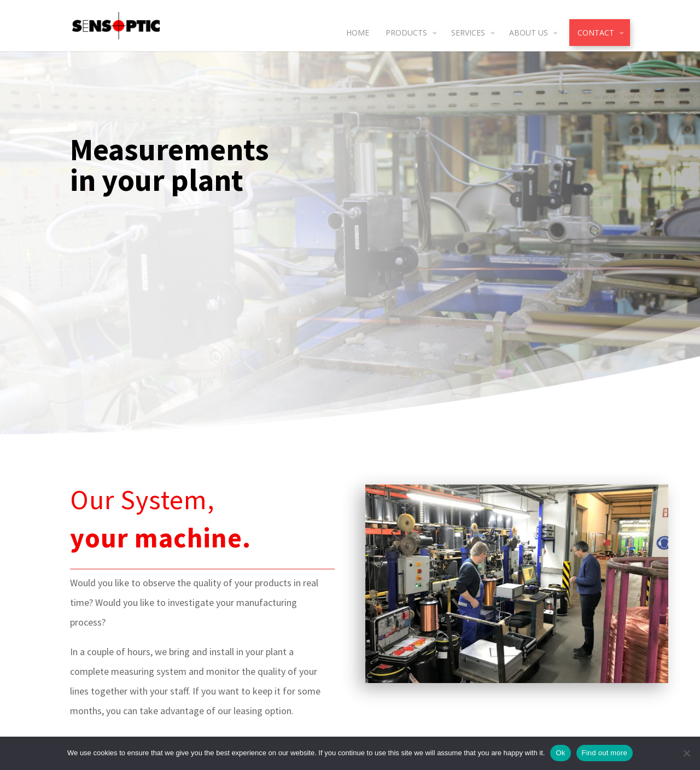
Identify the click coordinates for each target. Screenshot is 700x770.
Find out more (605, 753)
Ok (560, 753)
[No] (686, 753)
